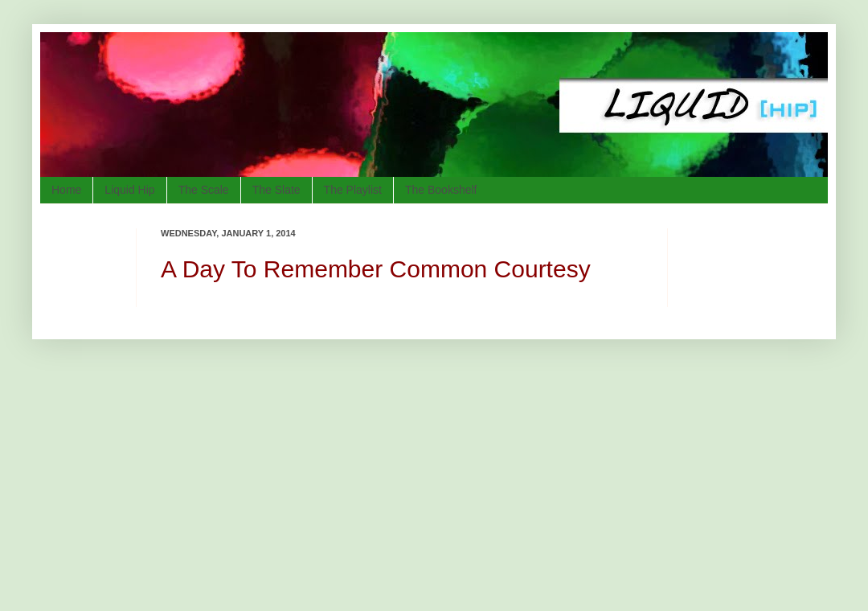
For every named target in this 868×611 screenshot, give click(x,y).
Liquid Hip (129, 190)
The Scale (204, 190)
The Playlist (353, 190)
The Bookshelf (441, 190)
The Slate (276, 190)
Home (66, 190)
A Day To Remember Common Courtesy (376, 269)
